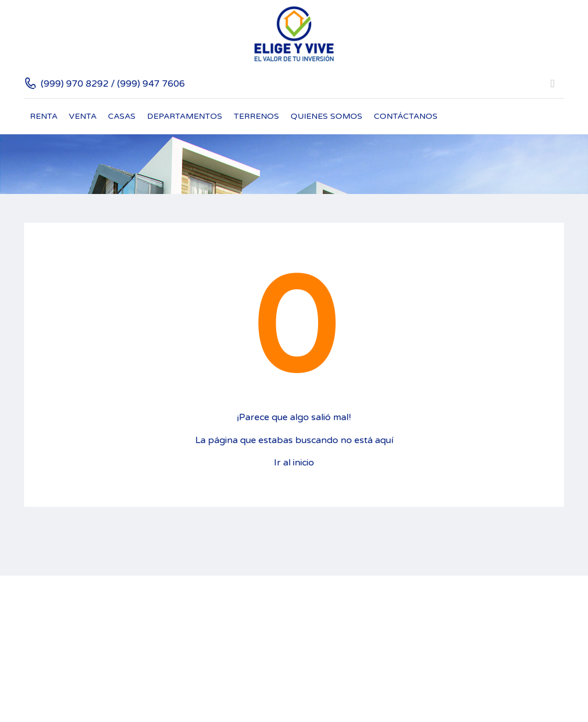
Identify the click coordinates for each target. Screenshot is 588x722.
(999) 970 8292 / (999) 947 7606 (113, 84)
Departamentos (185, 116)
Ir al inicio (294, 463)
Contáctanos (406, 116)
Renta (44, 116)
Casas (122, 116)
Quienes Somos (326, 116)
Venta (83, 116)
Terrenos (256, 116)
